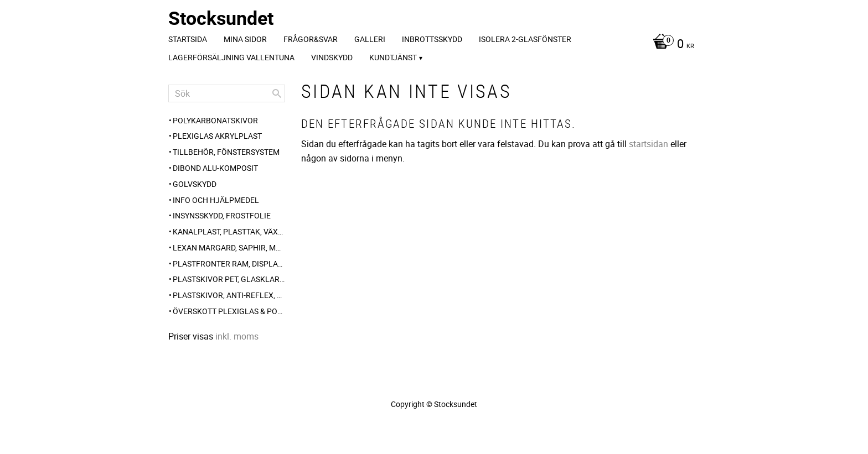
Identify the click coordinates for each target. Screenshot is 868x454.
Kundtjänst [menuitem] (393, 57)
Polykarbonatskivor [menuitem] (215, 120)
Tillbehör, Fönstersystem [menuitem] (226, 152)
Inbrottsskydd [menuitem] (432, 39)
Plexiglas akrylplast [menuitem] (217, 136)
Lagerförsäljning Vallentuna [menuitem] (231, 57)
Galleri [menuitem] (370, 39)
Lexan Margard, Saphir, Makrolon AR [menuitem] (229, 247)
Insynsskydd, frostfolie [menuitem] (222, 215)
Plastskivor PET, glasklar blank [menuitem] (229, 279)
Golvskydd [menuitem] (195, 184)
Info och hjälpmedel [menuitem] (216, 200)
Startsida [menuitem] (188, 39)
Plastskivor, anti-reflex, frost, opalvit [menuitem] (229, 295)
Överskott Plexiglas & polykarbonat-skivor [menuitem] (229, 311)
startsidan (649, 144)
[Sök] (277, 93)
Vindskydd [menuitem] (332, 57)
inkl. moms (237, 336)
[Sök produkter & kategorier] (227, 93)
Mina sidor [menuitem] (245, 39)
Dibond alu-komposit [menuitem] (215, 168)
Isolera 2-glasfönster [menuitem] (525, 39)
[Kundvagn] (671, 45)
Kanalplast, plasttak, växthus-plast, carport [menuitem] (229, 231)
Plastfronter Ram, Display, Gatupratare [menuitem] (229, 263)
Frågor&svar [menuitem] (311, 39)
